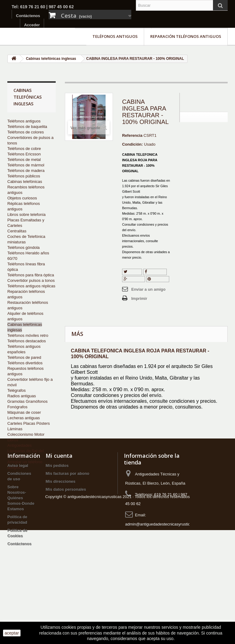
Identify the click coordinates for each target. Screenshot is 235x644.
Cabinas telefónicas (25, 182)
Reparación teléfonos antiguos (186, 36)
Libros (13, 440)
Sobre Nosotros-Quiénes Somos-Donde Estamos (21, 554)
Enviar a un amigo (148, 289)
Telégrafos (17, 390)
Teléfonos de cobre (24, 149)
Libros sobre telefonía (26, 215)
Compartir (155, 272)
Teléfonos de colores (26, 132)
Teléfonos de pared (24, 357)
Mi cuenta (59, 512)
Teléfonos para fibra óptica (31, 275)
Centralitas (17, 231)
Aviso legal (18, 522)
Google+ (134, 279)
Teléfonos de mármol (26, 165)
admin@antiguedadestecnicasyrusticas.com (164, 580)
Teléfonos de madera (26, 171)
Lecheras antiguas (24, 418)
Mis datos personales (66, 546)
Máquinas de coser (24, 412)
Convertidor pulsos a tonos (31, 280)
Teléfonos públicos (24, 176)
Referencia (132, 135)
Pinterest (158, 279)
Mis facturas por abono (67, 530)
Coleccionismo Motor (26, 434)
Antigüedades (20, 445)
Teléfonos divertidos (25, 363)
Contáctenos (28, 16)
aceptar (12, 633)
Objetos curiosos (22, 198)
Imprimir (139, 298)
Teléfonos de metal (24, 160)
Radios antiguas (22, 396)
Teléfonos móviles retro (28, 335)
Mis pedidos (57, 522)
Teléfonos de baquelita (27, 127)
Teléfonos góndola (24, 247)
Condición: (132, 144)
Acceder (32, 25)
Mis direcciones (61, 538)
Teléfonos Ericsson (24, 154)
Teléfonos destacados (27, 341)
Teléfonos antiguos (115, 36)
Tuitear (132, 272)
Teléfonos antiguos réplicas (31, 286)
